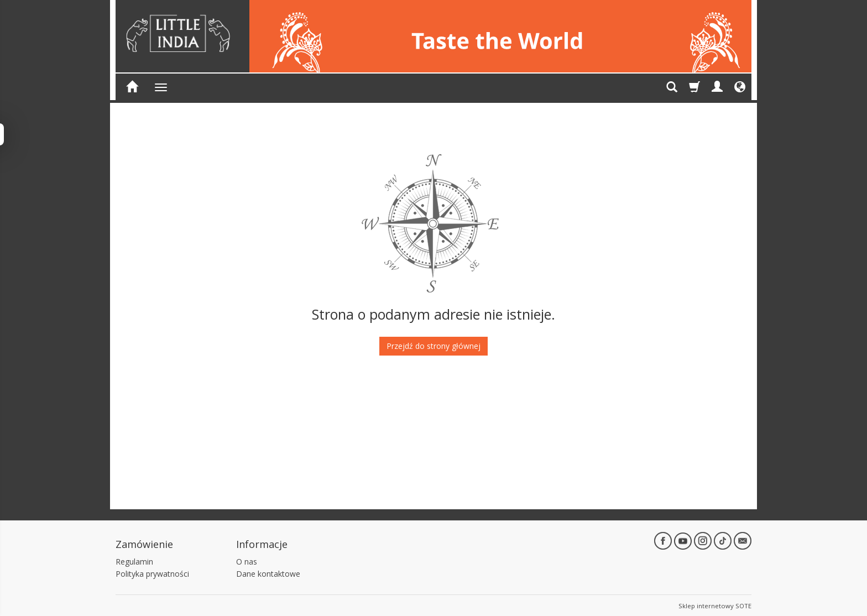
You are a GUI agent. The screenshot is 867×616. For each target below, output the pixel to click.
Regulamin (134, 560)
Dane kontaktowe (268, 573)
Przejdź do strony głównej (433, 346)
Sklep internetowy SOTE (715, 605)
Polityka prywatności (152, 573)
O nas (247, 560)
